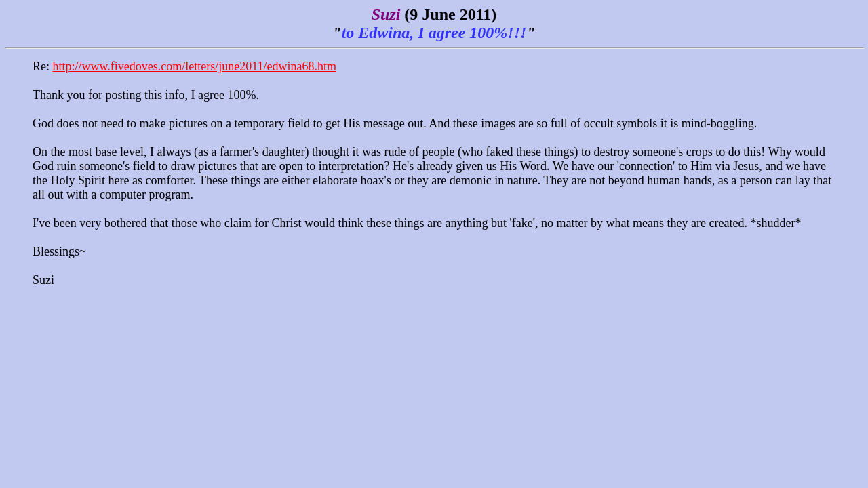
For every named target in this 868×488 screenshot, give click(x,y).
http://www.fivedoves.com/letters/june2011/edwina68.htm (195, 66)
